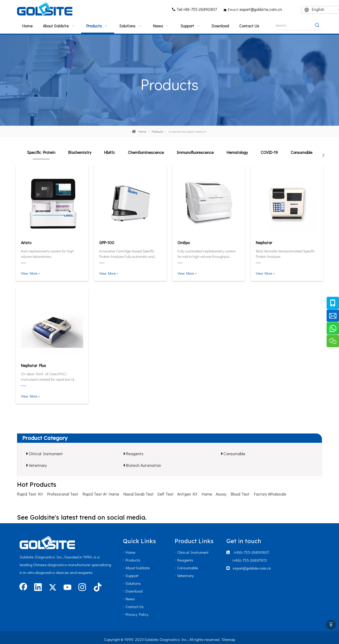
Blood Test (240, 494)
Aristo (26, 242)
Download (134, 591)
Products (133, 560)
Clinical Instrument (46, 454)
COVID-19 (269, 152)
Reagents (135, 454)
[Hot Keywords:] (317, 25)
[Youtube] (67, 588)
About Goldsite (138, 568)
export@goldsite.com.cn (261, 9)
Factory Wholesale (270, 494)
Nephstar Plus (33, 365)
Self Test (165, 494)
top (331, 625)
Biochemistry (80, 152)
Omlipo (184, 242)
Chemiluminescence (146, 152)
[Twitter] (53, 588)
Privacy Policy (137, 614)
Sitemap (228, 639)
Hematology (237, 152)
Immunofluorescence (195, 152)
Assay (221, 494)
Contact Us (135, 606)
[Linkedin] (38, 588)
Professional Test (63, 494)
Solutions (133, 583)
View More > (30, 273)
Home (207, 494)
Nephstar (264, 242)
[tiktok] (97, 588)
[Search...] (294, 25)
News (130, 599)
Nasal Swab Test (139, 494)
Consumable (302, 152)
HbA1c (110, 152)
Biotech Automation (144, 465)
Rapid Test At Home (101, 494)
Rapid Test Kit (30, 494)
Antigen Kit (187, 494)
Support (132, 575)
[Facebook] (23, 588)
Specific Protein (41, 152)
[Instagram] (82, 588)
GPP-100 (107, 242)
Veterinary (38, 465)
